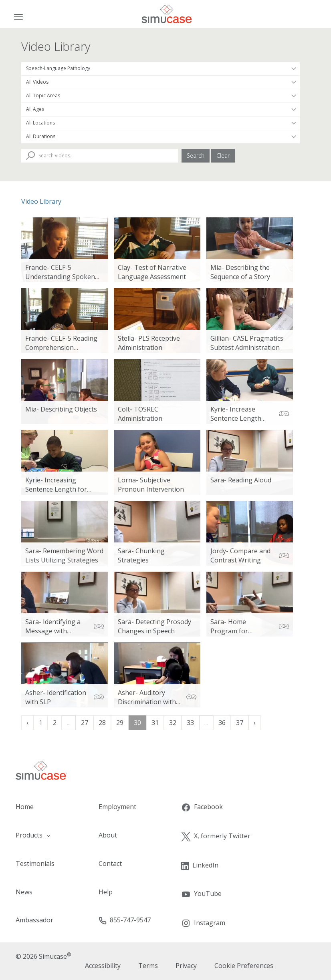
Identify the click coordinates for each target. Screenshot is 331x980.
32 (173, 723)
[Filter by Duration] (160, 137)
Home (25, 807)
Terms (148, 966)
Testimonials (35, 864)
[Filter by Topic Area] (160, 96)
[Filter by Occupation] (160, 68)
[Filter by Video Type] (160, 82)
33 (190, 723)
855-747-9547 (125, 920)
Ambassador (34, 920)
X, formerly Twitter (216, 836)
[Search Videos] (100, 156)
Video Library (41, 201)
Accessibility (103, 966)
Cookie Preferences (244, 966)
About (108, 835)
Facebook (202, 807)
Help (106, 892)
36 (222, 723)
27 (85, 723)
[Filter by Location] (160, 123)
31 (155, 723)
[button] (41, 835)
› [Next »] (255, 723)
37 (240, 723)
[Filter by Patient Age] (160, 109)
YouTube (201, 894)
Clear (223, 156)
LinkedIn (200, 865)
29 (120, 723)
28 (102, 723)
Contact (110, 864)
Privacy (186, 966)
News (24, 892)
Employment (117, 807)
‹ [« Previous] (27, 723)
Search (196, 156)
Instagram (203, 923)
